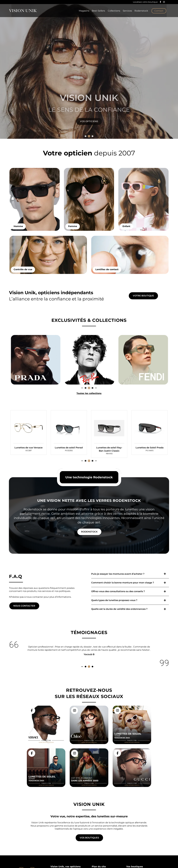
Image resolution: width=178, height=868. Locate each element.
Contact (159, 11)
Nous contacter (24, 617)
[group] (29, 454)
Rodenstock (141, 11)
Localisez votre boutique (145, 2)
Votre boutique (143, 306)
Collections (113, 11)
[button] (86, 136)
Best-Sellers (97, 11)
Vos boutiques (89, 838)
